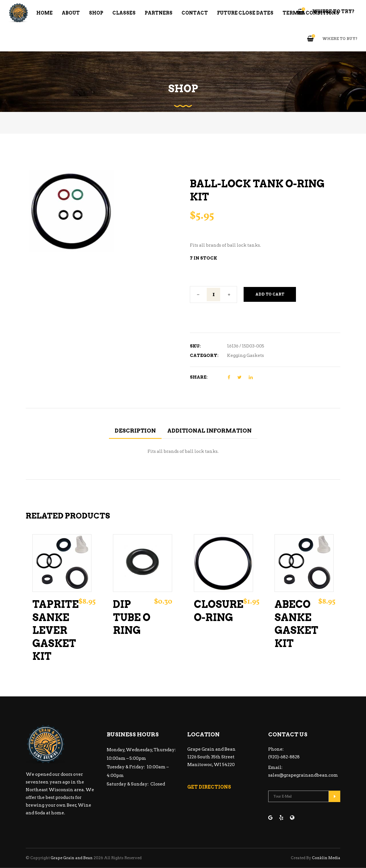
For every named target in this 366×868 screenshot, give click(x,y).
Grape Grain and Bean (72, 858)
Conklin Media (326, 858)
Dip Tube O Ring (132, 617)
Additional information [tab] (209, 431)
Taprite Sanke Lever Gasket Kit (55, 630)
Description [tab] (135, 431)
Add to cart (270, 294)
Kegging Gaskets (245, 355)
